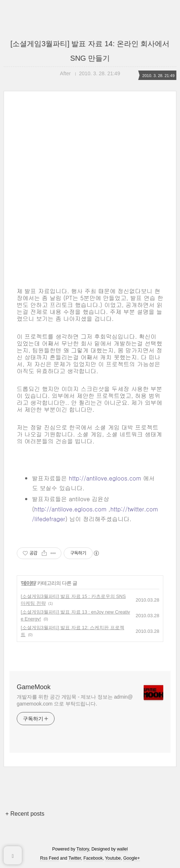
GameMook (34, 687)
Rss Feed (49, 858)
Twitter (75, 858)
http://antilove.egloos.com (105, 478)
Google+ (132, 858)
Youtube (113, 858)
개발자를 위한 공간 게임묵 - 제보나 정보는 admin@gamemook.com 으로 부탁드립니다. (75, 700)
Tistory (83, 849)
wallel (122, 849)
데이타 (29, 583)
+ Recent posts (25, 814)
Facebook (93, 858)
